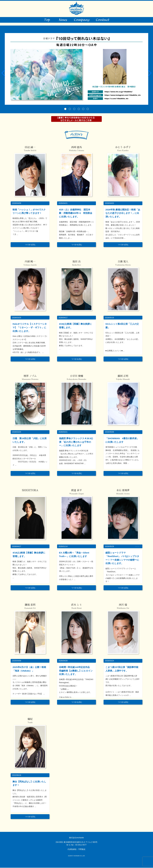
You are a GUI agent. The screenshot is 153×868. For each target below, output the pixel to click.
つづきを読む (30, 245)
